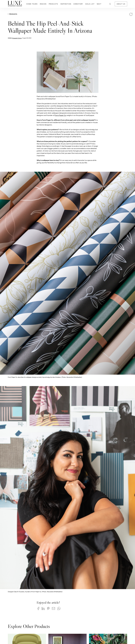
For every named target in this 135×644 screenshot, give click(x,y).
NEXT (99, 4)
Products (53, 4)
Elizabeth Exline (17, 38)
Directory (78, 4)
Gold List (90, 4)
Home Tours (32, 4)
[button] (38, 608)
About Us (121, 4)
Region (43, 4)
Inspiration (66, 4)
